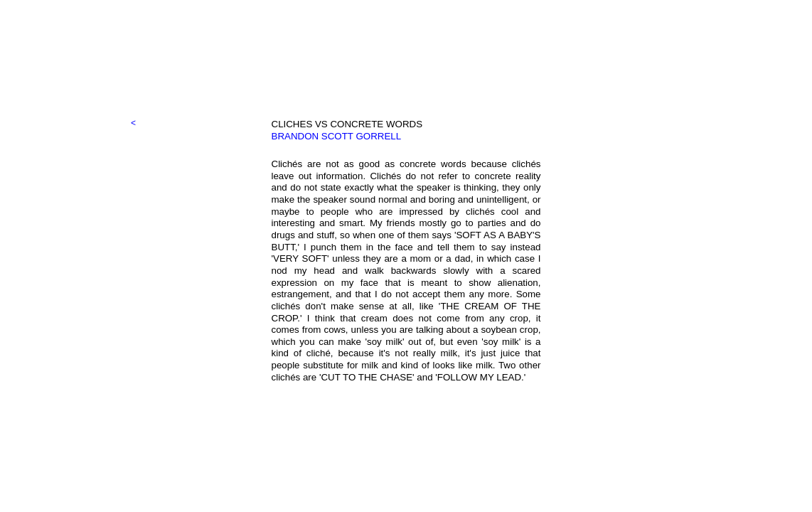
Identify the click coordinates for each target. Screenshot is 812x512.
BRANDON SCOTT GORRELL (337, 136)
